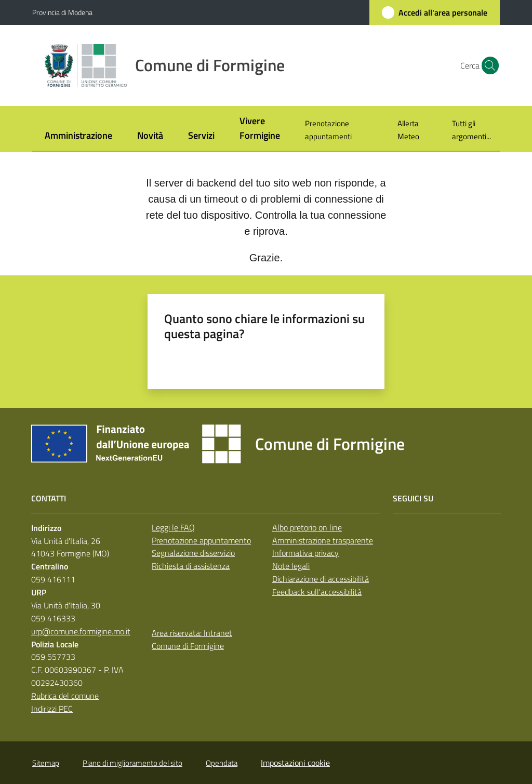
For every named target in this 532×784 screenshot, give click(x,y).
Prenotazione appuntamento (201, 540)
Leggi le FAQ (173, 527)
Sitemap (46, 763)
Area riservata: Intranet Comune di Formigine (192, 639)
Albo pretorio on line (307, 527)
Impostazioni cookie (295, 763)
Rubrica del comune (65, 696)
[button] (487, 65)
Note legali (291, 566)
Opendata (222, 763)
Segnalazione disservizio (193, 553)
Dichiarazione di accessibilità (321, 579)
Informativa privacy (305, 553)
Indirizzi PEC (52, 709)
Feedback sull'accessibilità (317, 592)
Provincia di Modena (62, 12)
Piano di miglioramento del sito (132, 763)
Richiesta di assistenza (191, 566)
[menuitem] (78, 136)
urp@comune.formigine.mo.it (81, 631)
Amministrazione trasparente (323, 540)
